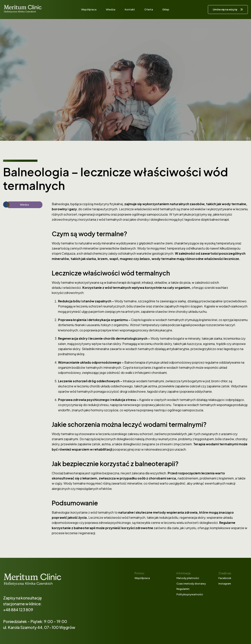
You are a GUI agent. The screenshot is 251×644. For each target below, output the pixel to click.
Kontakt (130, 9)
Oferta (149, 9)
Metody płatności (188, 578)
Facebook (225, 578)
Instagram (225, 584)
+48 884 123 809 (18, 610)
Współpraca (89, 9)
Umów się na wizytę (225, 9)
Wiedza (111, 9)
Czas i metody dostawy (191, 584)
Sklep (166, 9)
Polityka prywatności (190, 594)
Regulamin (183, 589)
